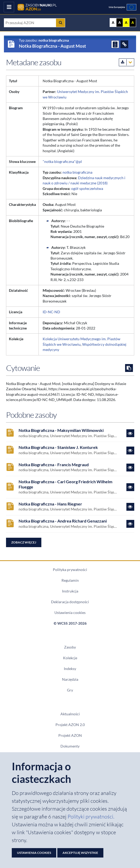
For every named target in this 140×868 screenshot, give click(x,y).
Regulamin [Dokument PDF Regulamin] (70, 580)
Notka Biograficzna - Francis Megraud (54, 465)
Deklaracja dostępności (70, 602)
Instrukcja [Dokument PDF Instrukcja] (70, 591)
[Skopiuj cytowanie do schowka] (129, 368)
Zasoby (70, 647)
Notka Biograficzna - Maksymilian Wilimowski (61, 430)
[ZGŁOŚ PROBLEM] (115, 44)
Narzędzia (70, 679)
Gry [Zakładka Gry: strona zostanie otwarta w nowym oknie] (70, 690)
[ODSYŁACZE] (124, 44)
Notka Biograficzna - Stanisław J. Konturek (58, 447)
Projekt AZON (70, 735)
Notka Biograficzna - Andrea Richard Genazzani (63, 521)
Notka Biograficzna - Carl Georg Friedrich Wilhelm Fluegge (65, 484)
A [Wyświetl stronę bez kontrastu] (113, 23)
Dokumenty (70, 746)
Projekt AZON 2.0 (70, 725)
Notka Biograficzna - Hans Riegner (50, 504)
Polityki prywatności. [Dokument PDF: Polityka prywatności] (91, 817)
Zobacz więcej (24, 542)
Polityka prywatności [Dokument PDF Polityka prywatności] (70, 570)
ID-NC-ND (51, 312)
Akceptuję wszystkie (80, 853)
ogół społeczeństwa (87, 189)
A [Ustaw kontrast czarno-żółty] (133, 23)
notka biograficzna (77, 172)
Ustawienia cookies (70, 613)
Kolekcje (70, 658)
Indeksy (70, 669)
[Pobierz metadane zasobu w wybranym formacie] (127, 62)
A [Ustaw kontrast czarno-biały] (120, 23)
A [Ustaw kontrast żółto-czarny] (126, 23)
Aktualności (70, 714)
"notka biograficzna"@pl (62, 162)
